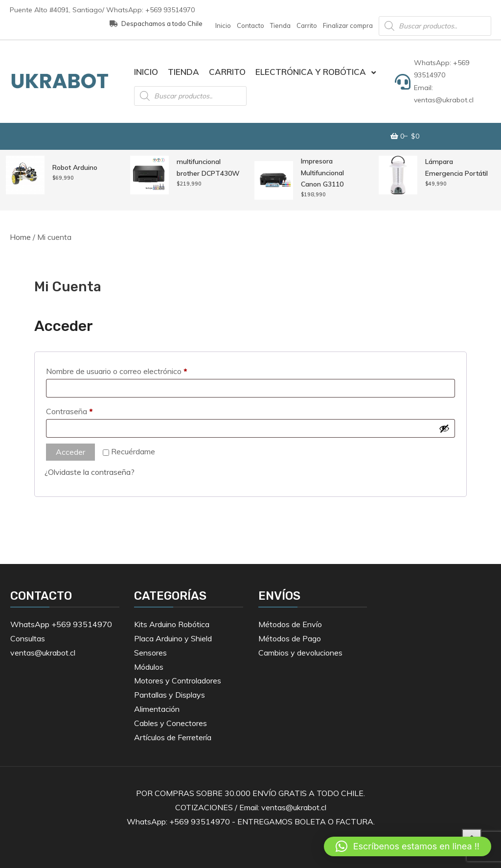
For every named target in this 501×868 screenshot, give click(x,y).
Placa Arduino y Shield (173, 638)
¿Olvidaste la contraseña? (90, 472)
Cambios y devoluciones (300, 653)
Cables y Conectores (171, 723)
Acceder (70, 452)
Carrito (307, 25)
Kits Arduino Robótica (172, 624)
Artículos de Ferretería (173, 737)
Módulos (149, 667)
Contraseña (88, 410)
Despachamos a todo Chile (156, 23)
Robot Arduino (75, 167)
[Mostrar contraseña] (444, 428)
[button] (408, 846)
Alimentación (157, 709)
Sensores (150, 653)
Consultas (28, 638)
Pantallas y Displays (170, 695)
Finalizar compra (348, 25)
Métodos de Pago (290, 638)
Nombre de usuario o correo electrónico (135, 370)
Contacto (250, 25)
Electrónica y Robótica (311, 72)
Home (20, 237)
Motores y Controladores (178, 680)
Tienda (280, 25)
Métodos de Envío (290, 624)
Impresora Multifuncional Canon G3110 (322, 173)
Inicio (223, 25)
